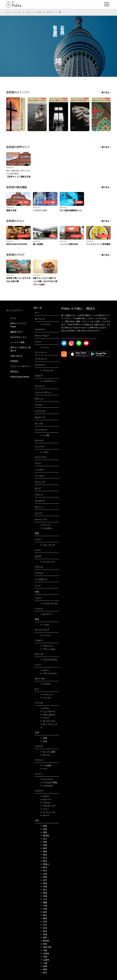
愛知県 (45, 941)
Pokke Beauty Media (20, 377)
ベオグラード (48, 381)
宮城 (44, 887)
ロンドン (46, 755)
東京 (44, 973)
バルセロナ (47, 786)
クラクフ (46, 324)
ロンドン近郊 (48, 752)
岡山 (44, 915)
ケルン (45, 670)
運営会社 (14, 372)
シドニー (46, 635)
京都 (44, 957)
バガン (45, 452)
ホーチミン (47, 614)
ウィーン (46, 525)
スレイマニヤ (48, 545)
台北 (44, 741)
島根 (44, 969)
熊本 (44, 861)
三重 (44, 963)
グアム (45, 708)
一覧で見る (105, 93)
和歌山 (45, 864)
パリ (44, 769)
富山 (44, 858)
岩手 (44, 880)
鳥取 (44, 832)
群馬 (44, 944)
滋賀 (44, 877)
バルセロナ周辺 (49, 782)
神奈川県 (46, 947)
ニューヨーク (48, 711)
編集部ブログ (16, 332)
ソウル (45, 625)
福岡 (44, 893)
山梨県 (45, 960)
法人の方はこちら (18, 337)
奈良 (44, 928)
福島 (44, 851)
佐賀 (44, 829)
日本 (29, 12)
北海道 (45, 953)
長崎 (39, 12)
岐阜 (44, 867)
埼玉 (44, 871)
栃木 (44, 912)
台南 (44, 738)
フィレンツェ (48, 812)
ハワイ (45, 718)
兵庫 (44, 909)
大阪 (44, 950)
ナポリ (45, 796)
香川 (44, 890)
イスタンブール (49, 604)
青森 (44, 883)
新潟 (44, 931)
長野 (44, 938)
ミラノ (45, 809)
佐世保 (50, 12)
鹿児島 (45, 836)
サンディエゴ (48, 721)
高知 (44, 842)
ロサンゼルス (48, 715)
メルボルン (47, 528)
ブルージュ (47, 646)
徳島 (44, 826)
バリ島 (45, 435)
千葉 (44, 906)
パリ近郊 (46, 766)
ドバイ (45, 347)
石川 (44, 925)
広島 (44, 922)
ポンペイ (46, 799)
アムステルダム (49, 660)
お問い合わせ (16, 356)
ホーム (10, 12)
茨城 (44, 934)
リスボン (46, 684)
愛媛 (44, 902)
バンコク (46, 698)
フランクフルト (49, 673)
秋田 (44, 848)
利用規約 (14, 361)
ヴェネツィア (48, 806)
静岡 (44, 918)
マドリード (47, 779)
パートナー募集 (17, 342)
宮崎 (44, 845)
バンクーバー (48, 562)
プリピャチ (47, 371)
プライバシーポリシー (20, 366)
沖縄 (44, 896)
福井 (44, 855)
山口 (44, 839)
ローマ (45, 815)
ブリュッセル (48, 649)
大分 (44, 899)
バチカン (46, 803)
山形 (44, 874)
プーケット (47, 695)
